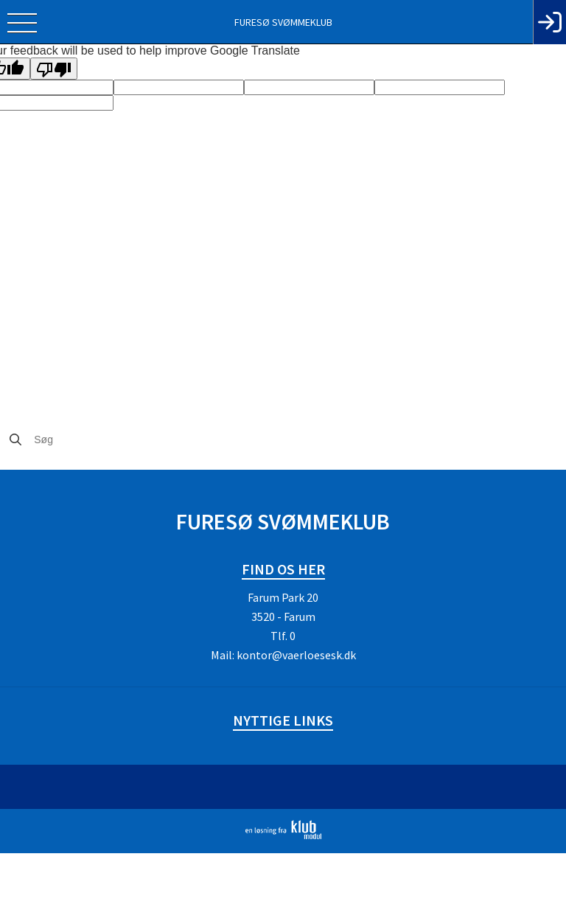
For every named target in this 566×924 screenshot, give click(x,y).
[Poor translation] (54, 69)
